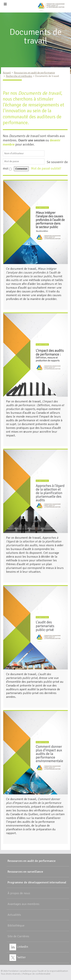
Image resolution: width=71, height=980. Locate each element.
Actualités (14, 915)
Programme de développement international (37, 882)
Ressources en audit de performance (34, 73)
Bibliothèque (16, 926)
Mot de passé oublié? (46, 168)
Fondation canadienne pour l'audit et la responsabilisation (38, 971)
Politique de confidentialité (37, 974)
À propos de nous (19, 893)
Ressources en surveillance (25, 872)
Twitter (18, 957)
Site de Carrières (18, 936)
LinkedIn (19, 947)
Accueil (7, 73)
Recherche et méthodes (19, 76)
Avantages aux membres (23, 904)
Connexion (21, 169)
